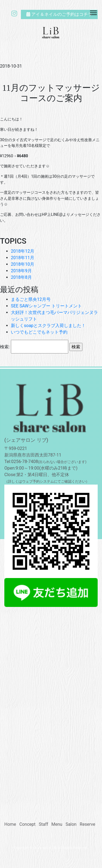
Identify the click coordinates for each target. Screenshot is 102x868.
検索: (5, 347)
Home (10, 824)
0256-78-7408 (25, 462)
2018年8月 (21, 277)
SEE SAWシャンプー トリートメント (46, 306)
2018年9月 (21, 271)
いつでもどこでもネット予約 (39, 332)
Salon (71, 824)
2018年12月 (23, 251)
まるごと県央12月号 (31, 299)
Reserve (87, 824)
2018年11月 (23, 258)
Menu (57, 824)
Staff (43, 824)
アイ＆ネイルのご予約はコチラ (59, 14)
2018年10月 (23, 264)
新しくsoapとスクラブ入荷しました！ (48, 326)
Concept (27, 824)
